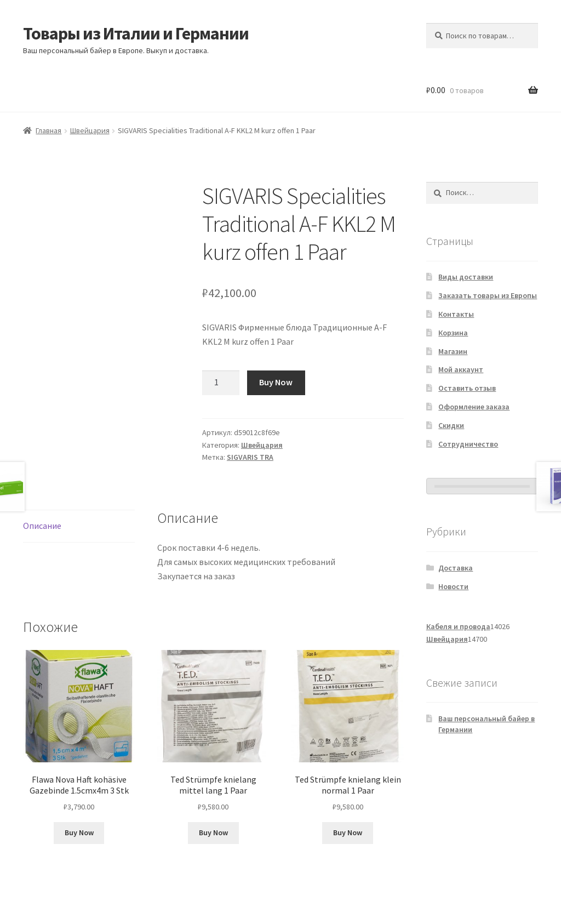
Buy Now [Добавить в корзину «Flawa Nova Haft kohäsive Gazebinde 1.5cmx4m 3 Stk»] (79, 832)
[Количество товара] (221, 383)
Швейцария (90, 130)
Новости (453, 586)
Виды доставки (466, 277)
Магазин (453, 351)
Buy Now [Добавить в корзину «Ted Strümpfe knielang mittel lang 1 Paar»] (213, 832)
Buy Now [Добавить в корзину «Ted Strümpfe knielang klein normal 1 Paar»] (348, 832)
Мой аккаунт (461, 369)
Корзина (453, 333)
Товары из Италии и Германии (136, 33)
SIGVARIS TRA (250, 457)
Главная (48, 130)
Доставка (456, 568)
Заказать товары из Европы (488, 295)
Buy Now (276, 382)
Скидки (451, 425)
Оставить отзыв (467, 388)
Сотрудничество (468, 444)
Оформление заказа (474, 407)
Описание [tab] (42, 526)
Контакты (456, 314)
